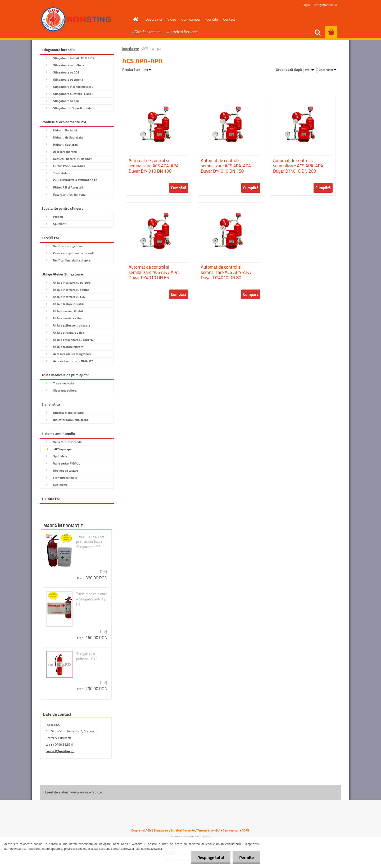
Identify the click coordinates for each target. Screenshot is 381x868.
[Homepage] (135, 19)
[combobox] (310, 70)
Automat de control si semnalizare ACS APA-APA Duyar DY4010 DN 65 (154, 272)
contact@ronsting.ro (60, 751)
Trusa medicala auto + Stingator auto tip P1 (92, 599)
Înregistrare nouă (326, 5)
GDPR (246, 830)
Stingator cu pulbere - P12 (87, 656)
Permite (246, 857)
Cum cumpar (191, 19)
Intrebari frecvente (183, 830)
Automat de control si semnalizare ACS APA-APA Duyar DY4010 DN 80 (226, 272)
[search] (317, 33)
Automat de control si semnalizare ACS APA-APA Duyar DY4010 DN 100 (154, 166)
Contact (229, 19)
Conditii (212, 19)
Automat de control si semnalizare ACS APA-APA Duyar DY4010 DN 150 (226, 166)
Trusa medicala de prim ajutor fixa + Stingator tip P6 (90, 541)
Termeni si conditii (209, 830)
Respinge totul (210, 857)
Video (172, 19)
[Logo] (76, 20)
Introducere (131, 49)
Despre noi (154, 19)
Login (306, 5)
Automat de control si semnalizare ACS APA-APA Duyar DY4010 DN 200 (298, 166)
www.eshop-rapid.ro (87, 792)
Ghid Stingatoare (158, 830)
